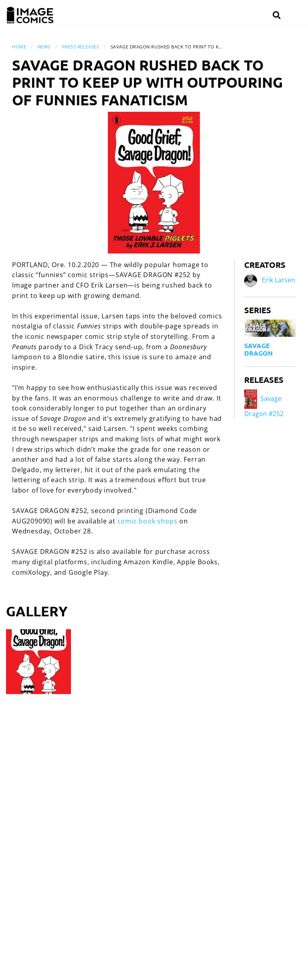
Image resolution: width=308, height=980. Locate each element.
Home (19, 47)
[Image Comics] (30, 15)
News (44, 47)
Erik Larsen (279, 280)
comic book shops (148, 521)
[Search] (277, 15)
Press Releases (81, 47)
